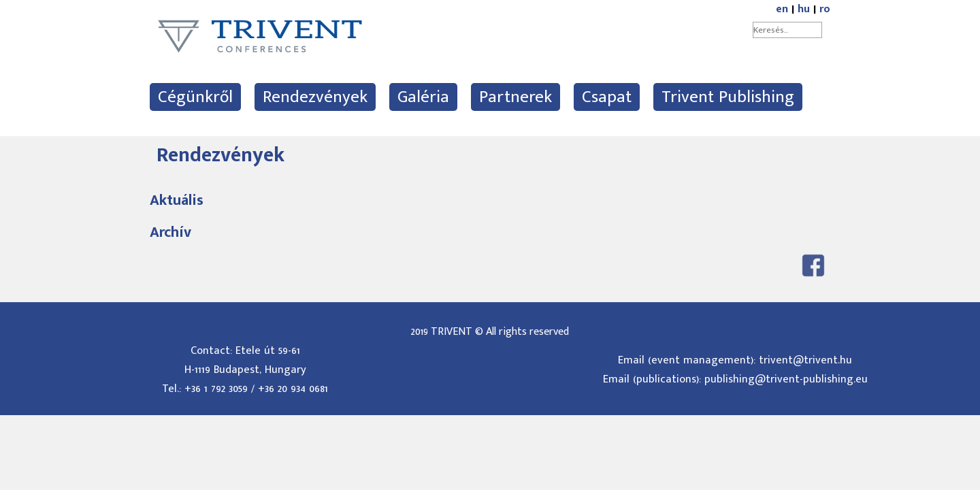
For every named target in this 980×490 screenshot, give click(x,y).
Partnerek (516, 97)
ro (825, 9)
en (782, 9)
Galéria (423, 97)
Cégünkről (195, 97)
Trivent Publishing (728, 97)
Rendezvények (315, 97)
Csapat (607, 97)
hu (804, 9)
